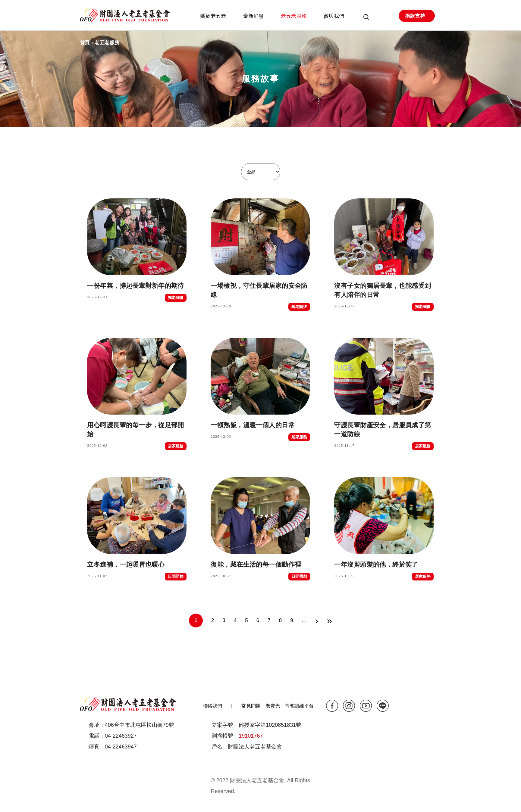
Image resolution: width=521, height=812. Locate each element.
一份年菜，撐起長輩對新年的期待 (137, 286)
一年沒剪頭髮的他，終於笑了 (384, 565)
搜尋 (364, 17)
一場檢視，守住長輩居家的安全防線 (260, 290)
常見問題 (251, 706)
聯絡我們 (212, 706)
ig (349, 706)
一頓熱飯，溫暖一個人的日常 (260, 425)
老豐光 (273, 706)
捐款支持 (415, 16)
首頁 (85, 43)
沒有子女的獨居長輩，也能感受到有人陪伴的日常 (384, 290)
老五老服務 (294, 16)
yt (366, 706)
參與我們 (334, 16)
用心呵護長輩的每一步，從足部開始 (137, 430)
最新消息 (253, 16)
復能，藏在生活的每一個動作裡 (260, 565)
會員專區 (380, 17)
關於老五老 (213, 16)
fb (332, 706)
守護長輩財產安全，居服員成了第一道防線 (384, 430)
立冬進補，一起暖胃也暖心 (137, 565)
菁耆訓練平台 (299, 706)
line (383, 706)
